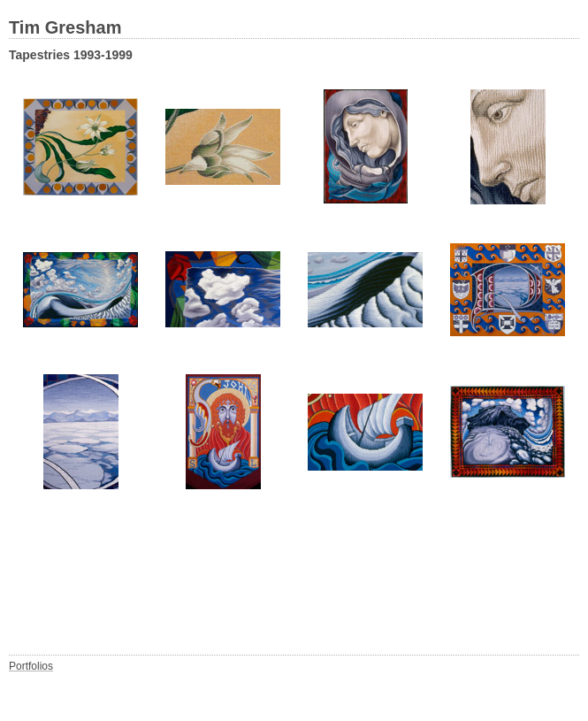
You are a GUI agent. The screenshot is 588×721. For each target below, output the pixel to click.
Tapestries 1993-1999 (71, 55)
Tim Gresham (65, 27)
